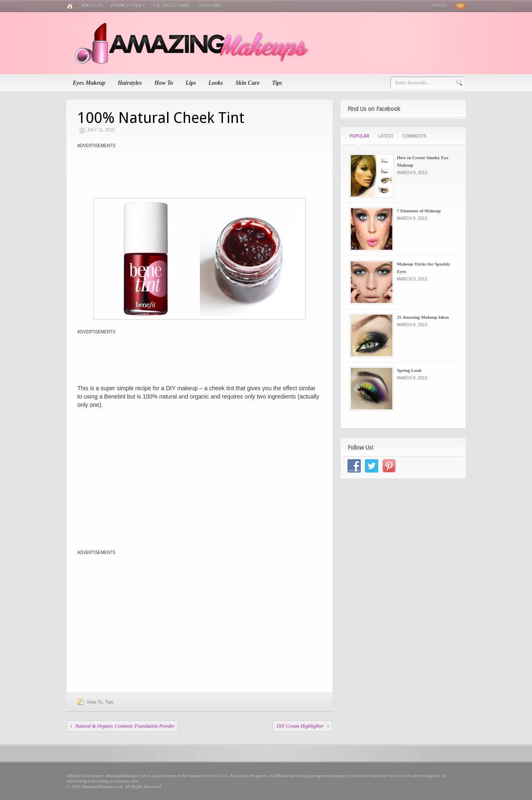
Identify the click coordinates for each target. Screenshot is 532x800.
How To (164, 83)
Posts (440, 6)
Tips (277, 83)
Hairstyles (130, 83)
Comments (414, 136)
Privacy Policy (128, 6)
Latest (386, 136)
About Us (92, 6)
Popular (360, 136)
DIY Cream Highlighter (300, 726)
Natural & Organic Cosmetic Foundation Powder (125, 726)
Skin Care (247, 83)
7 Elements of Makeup (419, 211)
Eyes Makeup (89, 83)
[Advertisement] (199, 169)
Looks (216, 83)
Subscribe (210, 6)
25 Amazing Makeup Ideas (423, 317)
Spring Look (409, 370)
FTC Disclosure (171, 6)
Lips (191, 83)
